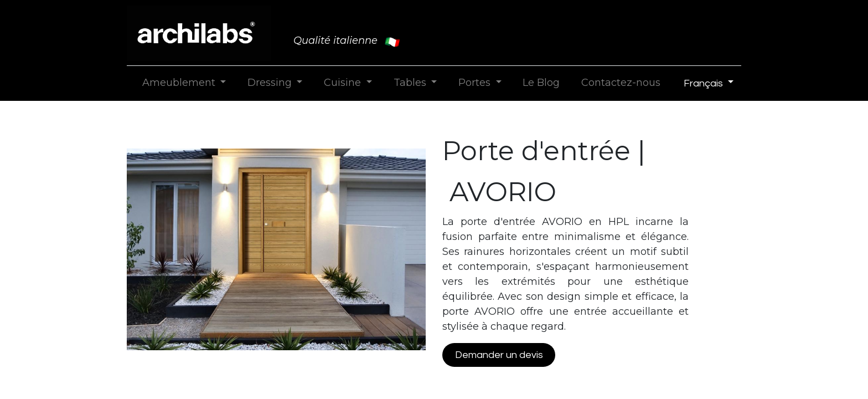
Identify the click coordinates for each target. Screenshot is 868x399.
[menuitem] (541, 83)
